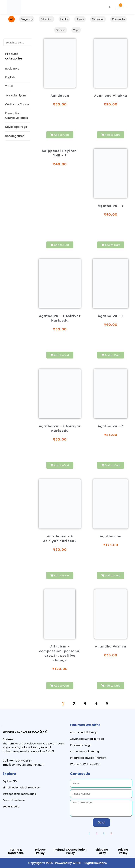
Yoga (76, 30)
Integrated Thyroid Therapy (88, 758)
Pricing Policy (123, 851)
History (80, 19)
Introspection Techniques (19, 794)
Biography (27, 19)
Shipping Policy (102, 851)
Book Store (12, 69)
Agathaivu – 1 (110, 206)
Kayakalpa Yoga (16, 127)
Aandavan (60, 96)
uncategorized (15, 136)
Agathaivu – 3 (111, 426)
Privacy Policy (40, 851)
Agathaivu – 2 (110, 316)
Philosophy (118, 19)
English (10, 77)
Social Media (11, 806)
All (12, 19)
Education (46, 19)
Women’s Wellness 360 (85, 764)
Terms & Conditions (16, 851)
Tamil (9, 86)
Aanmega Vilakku (111, 96)
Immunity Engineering (85, 751)
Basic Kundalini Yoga (84, 732)
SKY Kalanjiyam (16, 95)
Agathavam (110, 536)
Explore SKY (10, 781)
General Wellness (14, 800)
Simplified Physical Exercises (21, 787)
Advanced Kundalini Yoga (87, 739)
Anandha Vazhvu (111, 646)
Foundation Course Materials (17, 116)
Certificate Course (17, 104)
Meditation (98, 19)
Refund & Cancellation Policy (70, 851)
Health (64, 19)
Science (61, 30)
